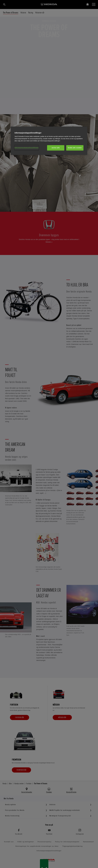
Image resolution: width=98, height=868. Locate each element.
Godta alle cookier (75, 148)
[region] (49, 141)
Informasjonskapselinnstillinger (27, 148)
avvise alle (56, 148)
